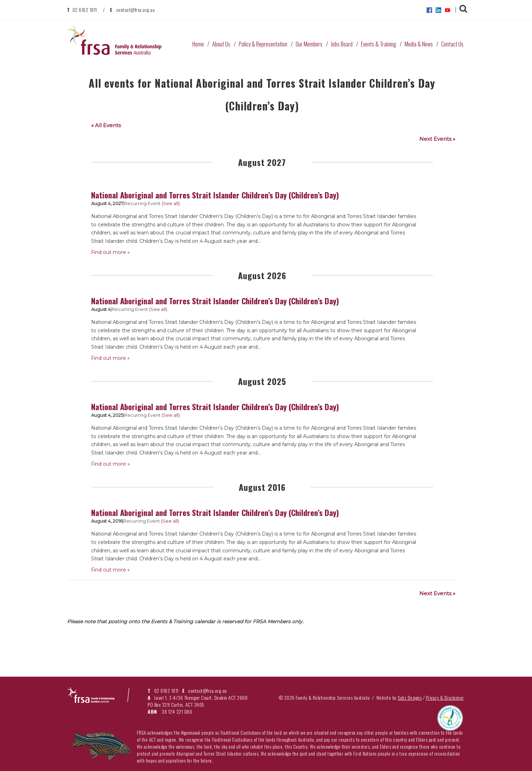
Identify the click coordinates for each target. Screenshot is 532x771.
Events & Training (379, 44)
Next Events (437, 139)
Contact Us (452, 44)
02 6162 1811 (85, 10)
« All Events (106, 125)
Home (198, 44)
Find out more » (110, 252)
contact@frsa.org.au (136, 10)
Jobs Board (342, 44)
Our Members (309, 44)
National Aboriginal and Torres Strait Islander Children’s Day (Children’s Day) (215, 195)
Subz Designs (410, 698)
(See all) (171, 203)
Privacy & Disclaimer (445, 698)
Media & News (419, 44)
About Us (221, 44)
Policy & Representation (263, 44)
